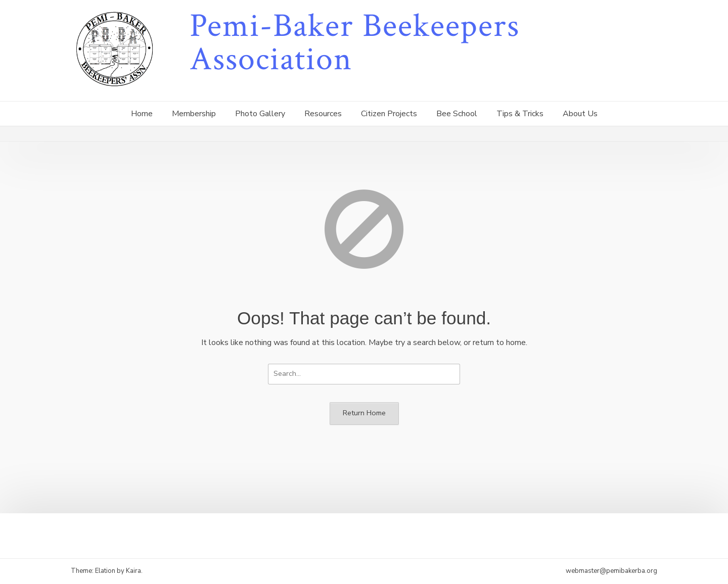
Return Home (364, 413)
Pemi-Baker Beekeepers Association (355, 42)
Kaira (133, 571)
